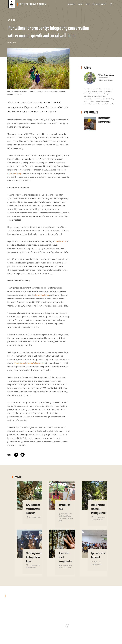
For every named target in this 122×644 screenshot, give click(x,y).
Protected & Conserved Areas (49, 603)
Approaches (72, 4)
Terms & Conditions (72, 619)
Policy (40, 634)
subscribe (101, 613)
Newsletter (69, 615)
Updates (68, 611)
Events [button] (88, 4)
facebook (16, 455)
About (67, 607)
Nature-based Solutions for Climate (48, 621)
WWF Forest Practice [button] (99, 4)
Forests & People (44, 626)
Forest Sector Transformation (49, 607)
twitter (23, 455)
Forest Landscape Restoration (49, 599)
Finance (41, 630)
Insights (80, 4)
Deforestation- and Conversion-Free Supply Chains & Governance (47, 613)
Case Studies (69, 603)
